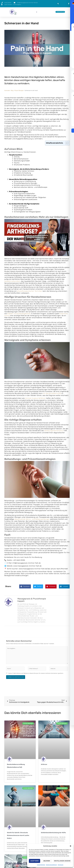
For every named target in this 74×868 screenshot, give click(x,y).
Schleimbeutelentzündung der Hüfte (53, 832)
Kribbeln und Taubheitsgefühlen (19, 314)
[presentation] (69, 4)
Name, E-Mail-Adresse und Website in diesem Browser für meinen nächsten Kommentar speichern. (36, 673)
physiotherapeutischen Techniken (30, 291)
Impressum (61, 865)
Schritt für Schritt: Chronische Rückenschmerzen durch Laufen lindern (18, 835)
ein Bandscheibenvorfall (52, 393)
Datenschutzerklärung (51, 865)
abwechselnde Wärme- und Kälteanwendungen (32, 519)
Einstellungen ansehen (62, 861)
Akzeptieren (35, 861)
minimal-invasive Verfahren (35, 398)
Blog (12, 90)
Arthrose (44, 764)
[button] (71, 846)
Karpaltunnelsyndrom (12, 281)
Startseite (7, 90)
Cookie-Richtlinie (41, 865)
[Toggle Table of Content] (66, 143)
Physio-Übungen (19, 90)
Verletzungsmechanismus (54, 431)
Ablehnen (47, 861)
